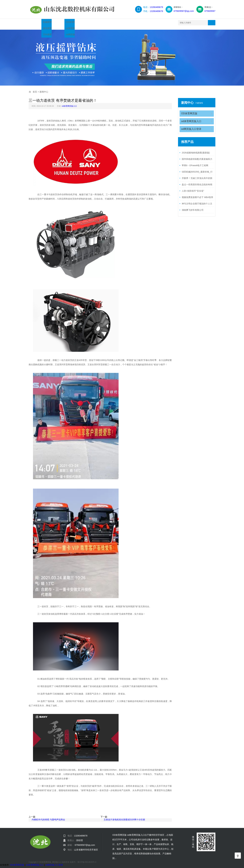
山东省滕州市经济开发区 (86, 847)
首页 (35, 89)
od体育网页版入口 (69, 103)
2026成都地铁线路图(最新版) (196, 150)
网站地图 (157, 23)
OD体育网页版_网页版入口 (50, 859)
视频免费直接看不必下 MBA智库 (197, 194)
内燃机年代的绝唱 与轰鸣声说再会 (48, 816)
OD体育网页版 (189, 110)
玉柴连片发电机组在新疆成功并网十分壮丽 (124, 816)
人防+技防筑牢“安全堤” (193, 188)
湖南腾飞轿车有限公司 (193, 207)
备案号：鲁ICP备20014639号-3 (83, 859)
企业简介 (97, 23)
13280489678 (156, 7)
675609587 (210, 11)
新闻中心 (77, 23)
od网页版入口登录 (191, 126)
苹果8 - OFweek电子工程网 (195, 162)
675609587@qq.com (184, 11)
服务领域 (117, 23)
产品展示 (57, 23)
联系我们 (137, 23)
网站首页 (37, 23)
